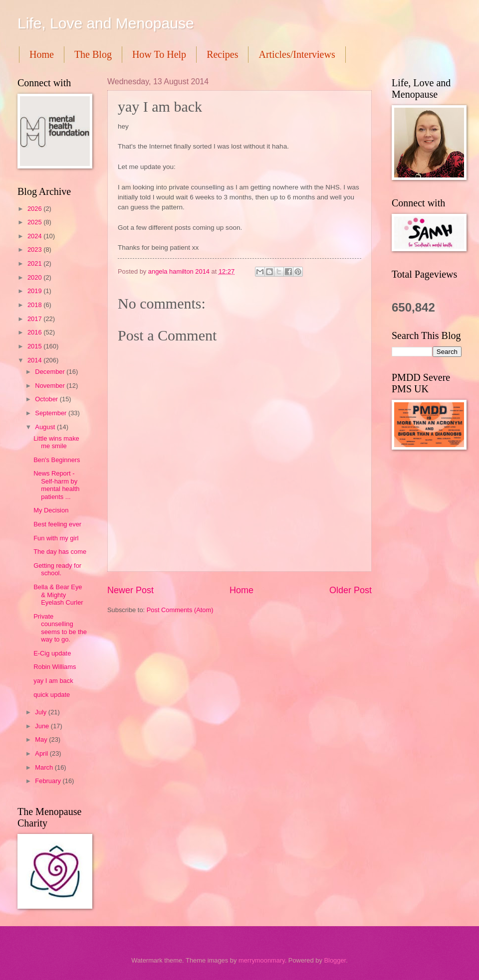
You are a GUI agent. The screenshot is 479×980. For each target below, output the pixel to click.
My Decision (51, 510)
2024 (35, 236)
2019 (35, 291)
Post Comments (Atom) (180, 610)
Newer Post (130, 590)
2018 (35, 305)
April (42, 753)
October (47, 399)
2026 (35, 209)
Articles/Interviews (297, 54)
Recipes (222, 54)
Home (42, 54)
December (51, 372)
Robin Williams (55, 667)
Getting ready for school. (57, 569)
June (43, 726)
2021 (35, 263)
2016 (35, 332)
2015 (35, 346)
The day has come (60, 552)
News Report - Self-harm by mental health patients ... (56, 485)
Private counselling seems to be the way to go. (60, 628)
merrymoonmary (262, 960)
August (46, 427)
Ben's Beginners (57, 460)
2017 (35, 319)
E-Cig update (52, 653)
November (51, 386)
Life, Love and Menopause (106, 23)
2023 (35, 249)
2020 (35, 277)
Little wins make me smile (56, 442)
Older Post (351, 590)
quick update (52, 695)
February (49, 781)
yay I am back (53, 681)
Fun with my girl (56, 538)
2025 (35, 222)
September (52, 413)
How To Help (159, 54)
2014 (35, 360)
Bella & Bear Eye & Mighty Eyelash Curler (58, 595)
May (42, 739)
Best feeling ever (57, 524)
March (45, 767)
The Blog (93, 54)
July (41, 712)
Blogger (335, 960)
